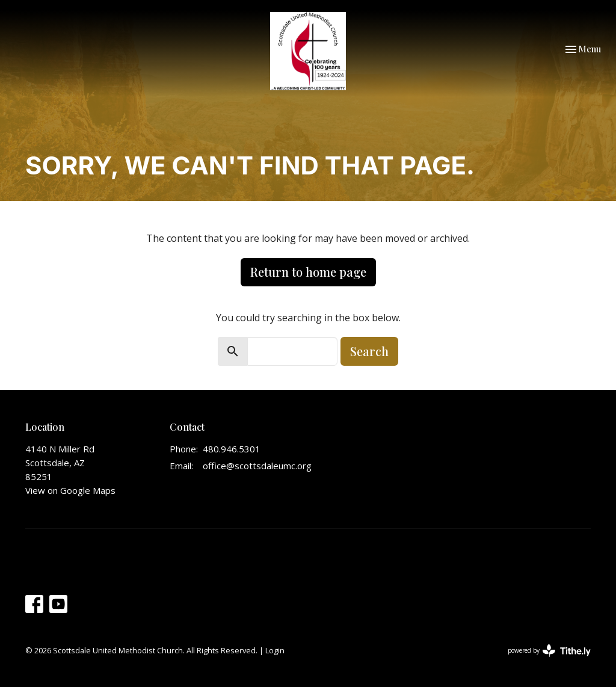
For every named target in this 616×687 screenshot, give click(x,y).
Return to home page (308, 272)
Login (275, 650)
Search (369, 351)
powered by (549, 651)
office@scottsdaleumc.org (257, 466)
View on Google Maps (70, 490)
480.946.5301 (232, 449)
